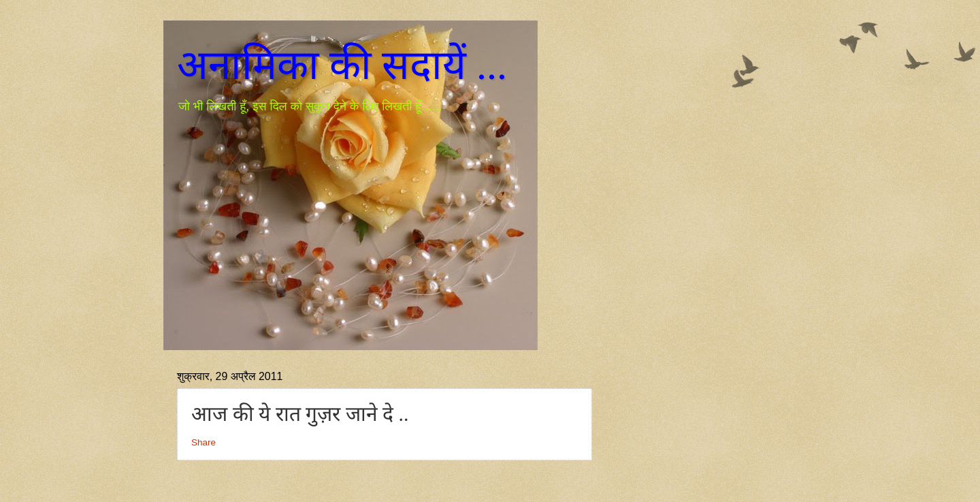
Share (203, 442)
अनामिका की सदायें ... (342, 65)
